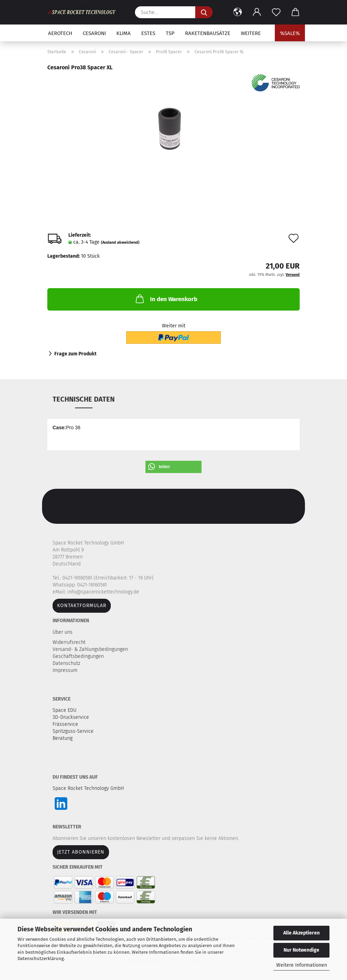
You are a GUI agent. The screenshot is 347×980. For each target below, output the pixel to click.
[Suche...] (204, 12)
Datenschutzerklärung (41, 958)
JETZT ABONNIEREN (81, 852)
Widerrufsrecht (70, 642)
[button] (237, 12)
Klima (124, 33)
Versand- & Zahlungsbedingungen (91, 649)
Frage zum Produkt (75, 354)
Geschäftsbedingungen (79, 656)
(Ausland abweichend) (120, 242)
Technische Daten (84, 399)
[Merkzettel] (276, 12)
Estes (148, 33)
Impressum (65, 670)
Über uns (63, 632)
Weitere (251, 33)
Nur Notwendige (301, 950)
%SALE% (290, 33)
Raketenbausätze (208, 33)
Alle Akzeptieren (301, 933)
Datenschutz (67, 663)
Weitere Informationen (302, 965)
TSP (170, 33)
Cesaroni (94, 33)
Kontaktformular (82, 606)
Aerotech (60, 33)
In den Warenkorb (166, 299)
